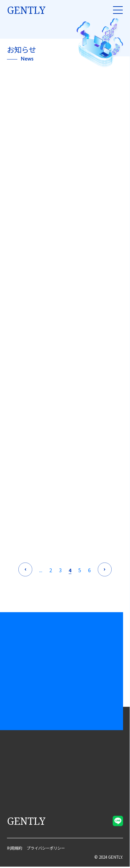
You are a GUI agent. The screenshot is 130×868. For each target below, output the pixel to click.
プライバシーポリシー (49, 849)
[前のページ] (25, 570)
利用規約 (15, 849)
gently (26, 10)
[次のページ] (105, 570)
